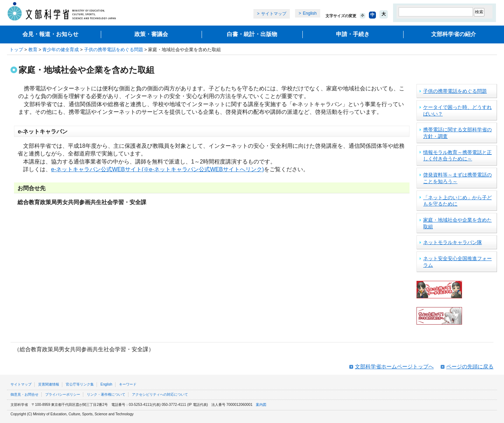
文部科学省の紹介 (454, 34)
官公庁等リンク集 (80, 384)
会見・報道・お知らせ (50, 34)
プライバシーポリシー (63, 394)
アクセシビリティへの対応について (160, 394)
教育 (33, 50)
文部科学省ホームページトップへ (394, 366)
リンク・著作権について (106, 394)
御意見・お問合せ (24, 394)
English (310, 13)
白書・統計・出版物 (252, 34)
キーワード (128, 384)
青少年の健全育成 (61, 50)
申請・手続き (353, 34)
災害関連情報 (49, 384)
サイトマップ (274, 14)
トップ (16, 50)
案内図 (261, 405)
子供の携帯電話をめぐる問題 (114, 50)
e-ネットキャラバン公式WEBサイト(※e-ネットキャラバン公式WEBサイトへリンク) (157, 169)
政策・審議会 (151, 34)
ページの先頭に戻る (470, 366)
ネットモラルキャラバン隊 (453, 242)
